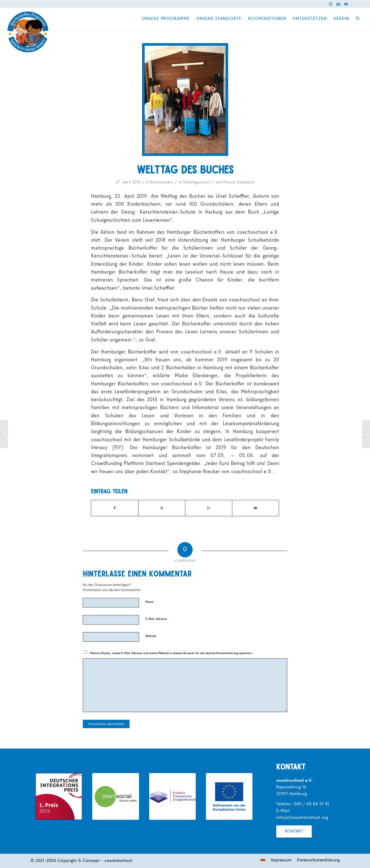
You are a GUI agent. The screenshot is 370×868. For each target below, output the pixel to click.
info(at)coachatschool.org (302, 818)
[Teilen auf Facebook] (115, 508)
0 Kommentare (160, 182)
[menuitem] (166, 19)
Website (151, 636)
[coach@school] (28, 32)
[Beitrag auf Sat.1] (366, 434)
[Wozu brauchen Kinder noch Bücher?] (4, 434)
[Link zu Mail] (346, 4)
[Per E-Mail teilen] (256, 508)
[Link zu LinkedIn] (338, 4)
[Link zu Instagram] (331, 4)
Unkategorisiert (196, 182)
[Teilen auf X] (162, 508)
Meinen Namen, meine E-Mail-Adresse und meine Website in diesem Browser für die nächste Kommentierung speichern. (172, 653)
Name (150, 602)
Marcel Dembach (239, 182)
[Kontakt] (294, 832)
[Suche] (358, 19)
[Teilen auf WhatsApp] (209, 508)
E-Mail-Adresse (157, 619)
